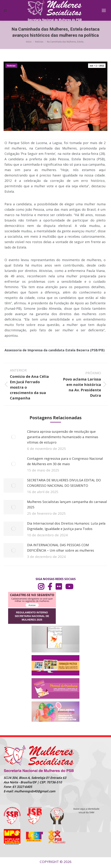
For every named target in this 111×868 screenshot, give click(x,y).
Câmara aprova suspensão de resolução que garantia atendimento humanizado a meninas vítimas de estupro (63, 437)
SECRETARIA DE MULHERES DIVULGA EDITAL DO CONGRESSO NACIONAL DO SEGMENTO (64, 483)
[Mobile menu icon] (104, 10)
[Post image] (14, 437)
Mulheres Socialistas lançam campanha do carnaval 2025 (67, 504)
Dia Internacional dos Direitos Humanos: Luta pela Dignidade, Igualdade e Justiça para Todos (66, 526)
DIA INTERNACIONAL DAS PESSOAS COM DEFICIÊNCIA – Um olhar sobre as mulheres (61, 548)
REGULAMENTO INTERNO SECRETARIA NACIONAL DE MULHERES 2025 (32, 616)
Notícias (11, 66)
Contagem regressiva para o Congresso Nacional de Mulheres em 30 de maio (65, 461)
